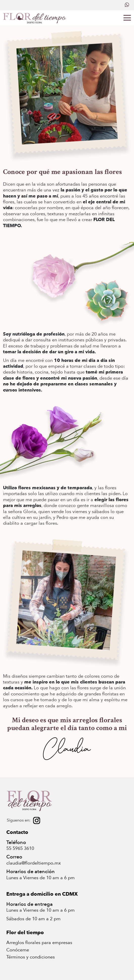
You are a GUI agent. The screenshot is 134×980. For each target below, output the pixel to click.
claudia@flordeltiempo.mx (34, 863)
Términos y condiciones (31, 957)
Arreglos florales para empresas (39, 943)
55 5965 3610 (20, 848)
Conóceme (18, 950)
